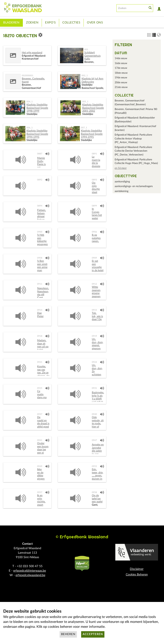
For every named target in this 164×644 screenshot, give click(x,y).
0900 (40, 232)
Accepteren (93, 634)
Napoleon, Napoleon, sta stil (43, 291)
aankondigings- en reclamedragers (134, 186)
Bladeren (11, 23)
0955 (94, 466)
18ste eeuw (121, 73)
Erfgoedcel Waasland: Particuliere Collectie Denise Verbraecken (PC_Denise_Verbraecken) (133, 151)
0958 (94, 492)
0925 (40, 388)
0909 (94, 258)
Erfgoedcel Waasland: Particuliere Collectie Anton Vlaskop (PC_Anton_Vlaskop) (133, 138)
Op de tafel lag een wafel (97, 498)
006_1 (30, 128)
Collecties (71, 23)
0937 (40, 414)
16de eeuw (121, 63)
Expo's (50, 23)
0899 (94, 206)
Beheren (68, 634)
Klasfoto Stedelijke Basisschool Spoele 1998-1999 (37, 108)
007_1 (84, 128)
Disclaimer (137, 569)
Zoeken (32, 23)
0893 (94, 180)
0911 (40, 284)
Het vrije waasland (32, 53)
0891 (94, 154)
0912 (94, 284)
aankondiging (122, 181)
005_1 (85, 102)
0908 (40, 258)
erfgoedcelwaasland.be (30, 575)
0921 (40, 362)
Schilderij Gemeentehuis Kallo (92, 56)
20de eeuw (121, 82)
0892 (40, 180)
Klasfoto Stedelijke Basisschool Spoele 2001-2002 (93, 108)
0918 (40, 336)
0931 (94, 388)
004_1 (30, 102)
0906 (94, 232)
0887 (40, 154)
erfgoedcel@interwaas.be (30, 571)
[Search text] (132, 8)
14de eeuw (121, 58)
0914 (40, 310)
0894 (40, 206)
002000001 (28, 76)
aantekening (122, 191)
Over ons (95, 23)
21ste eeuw (121, 87)
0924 (94, 362)
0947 (94, 440)
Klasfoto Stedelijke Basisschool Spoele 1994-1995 (37, 134)
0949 (40, 466)
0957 (40, 492)
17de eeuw (121, 68)
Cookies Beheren (137, 575)
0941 (40, 440)
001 (86, 50)
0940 (94, 414)
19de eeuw (121, 78)
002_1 (85, 76)
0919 (94, 336)
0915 (94, 310)
